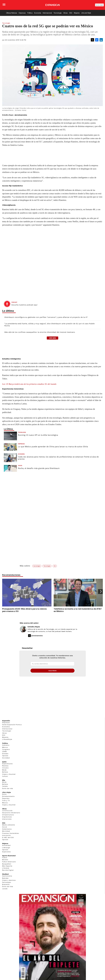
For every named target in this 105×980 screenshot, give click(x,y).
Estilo (4, 794)
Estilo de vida (8, 788)
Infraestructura (8, 815)
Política (30, 13)
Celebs (5, 786)
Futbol (5, 858)
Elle (4, 780)
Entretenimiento (8, 796)
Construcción (7, 811)
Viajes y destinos (9, 880)
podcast (14, 302)
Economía (38, 13)
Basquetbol (7, 864)
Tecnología (58, 13)
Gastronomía (7, 876)
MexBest (5, 874)
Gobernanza (7, 829)
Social (5, 827)
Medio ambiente (9, 825)
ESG (71, 13)
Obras (65, 13)
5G (55, 566)
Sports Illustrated (9, 856)
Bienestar (6, 884)
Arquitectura (7, 817)
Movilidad (6, 831)
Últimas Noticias (12, 13)
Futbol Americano (9, 862)
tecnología (37, 566)
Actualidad (6, 845)
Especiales (7, 852)
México (5, 747)
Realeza (5, 766)
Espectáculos (7, 764)
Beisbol (5, 860)
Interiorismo (7, 819)
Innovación (6, 835)
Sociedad (6, 758)
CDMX (5, 752)
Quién (4, 762)
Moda (4, 770)
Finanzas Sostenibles (11, 833)
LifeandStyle (7, 739)
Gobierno (6, 745)
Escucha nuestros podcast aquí (24, 305)
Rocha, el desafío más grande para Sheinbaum (39, 468)
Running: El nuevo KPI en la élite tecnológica (38, 435)
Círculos (5, 768)
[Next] (100, 592)
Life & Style (7, 792)
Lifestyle (6, 868)
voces (20, 466)
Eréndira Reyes (34, 627)
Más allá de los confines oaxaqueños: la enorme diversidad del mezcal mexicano (40, 332)
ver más (52, 338)
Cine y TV (6, 801)
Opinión (5, 756)
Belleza (5, 772)
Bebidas (5, 878)
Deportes (6, 798)
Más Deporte (7, 866)
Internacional (47, 13)
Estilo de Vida (8, 887)
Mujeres (77, 13)
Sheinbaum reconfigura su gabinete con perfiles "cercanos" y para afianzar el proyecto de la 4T (46, 317)
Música (5, 803)
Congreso (6, 749)
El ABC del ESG (8, 837)
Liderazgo (6, 848)
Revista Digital (99, 5)
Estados (5, 754)
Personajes (7, 882)
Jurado (5, 889)
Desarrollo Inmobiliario (11, 813)
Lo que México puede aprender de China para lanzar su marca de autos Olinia (53, 447)
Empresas (22, 13)
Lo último (8, 311)
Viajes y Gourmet (9, 774)
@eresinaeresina (21, 115)
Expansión (6, 721)
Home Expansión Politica (12, 725)
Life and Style (86, 13)
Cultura (5, 776)
